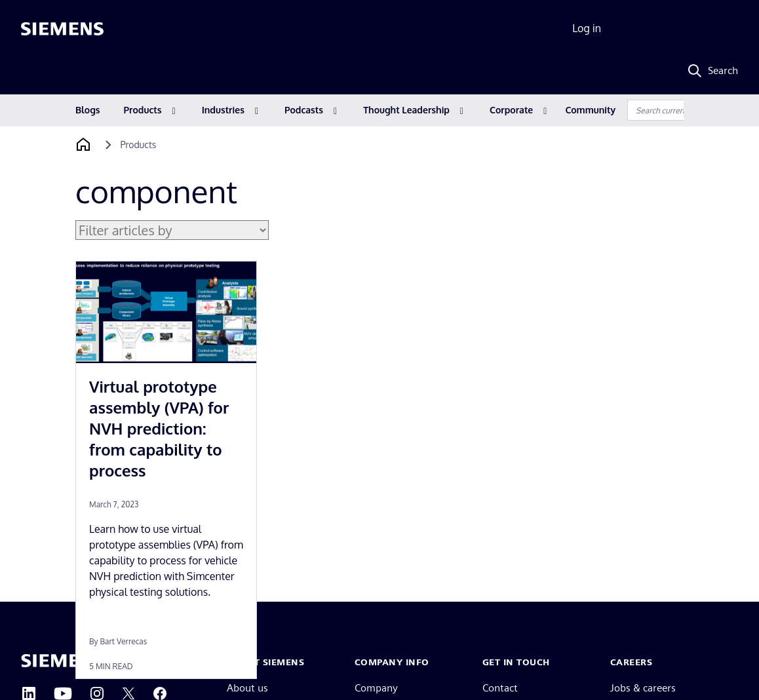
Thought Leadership (406, 110)
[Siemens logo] (62, 29)
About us (247, 688)
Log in (587, 28)
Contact (500, 688)
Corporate (511, 110)
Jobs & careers (643, 688)
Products (143, 110)
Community (590, 110)
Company (376, 688)
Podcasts (304, 110)
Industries (223, 110)
